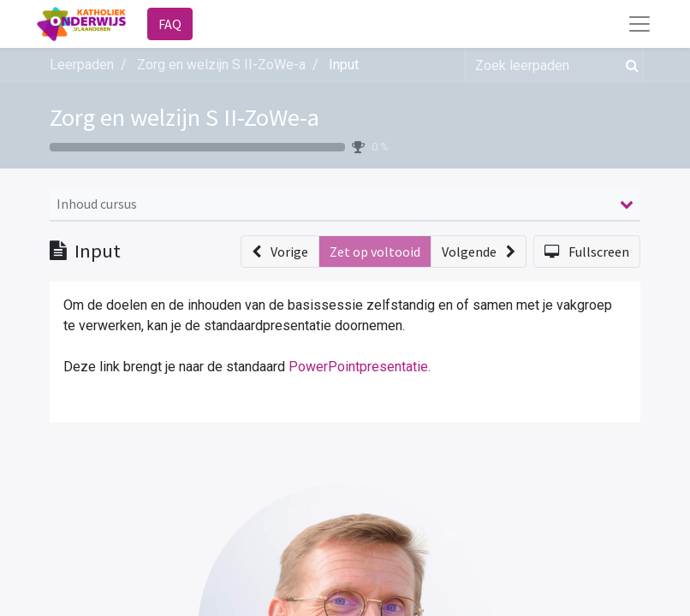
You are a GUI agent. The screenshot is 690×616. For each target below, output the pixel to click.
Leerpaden (82, 65)
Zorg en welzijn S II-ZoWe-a (184, 117)
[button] (280, 252)
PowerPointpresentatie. (360, 367)
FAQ (170, 24)
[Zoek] (629, 65)
